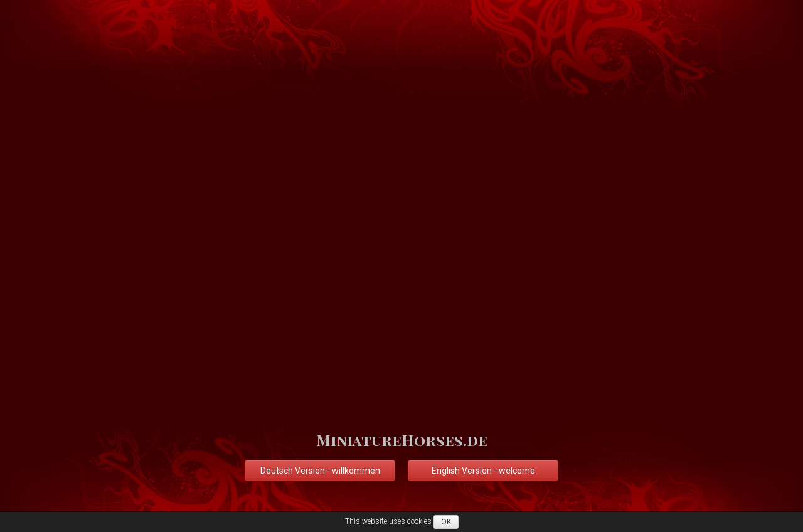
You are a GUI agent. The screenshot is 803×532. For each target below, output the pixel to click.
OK (446, 522)
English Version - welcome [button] (483, 471)
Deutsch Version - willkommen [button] (320, 471)
